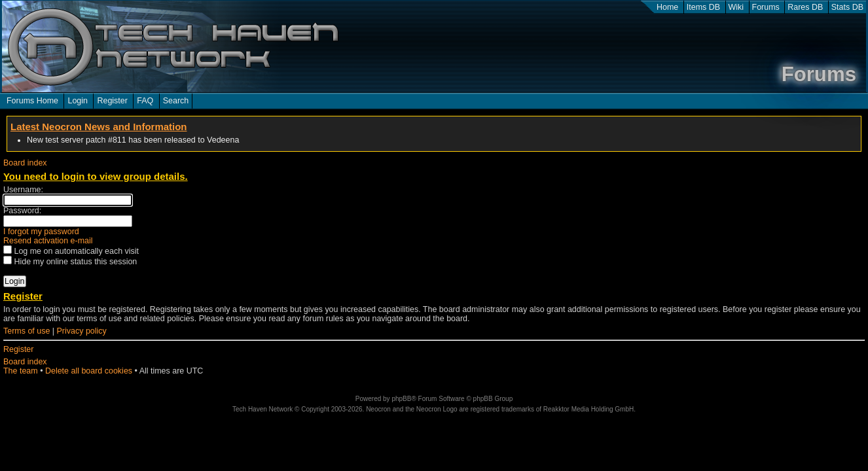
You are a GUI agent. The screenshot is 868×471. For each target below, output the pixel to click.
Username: (23, 190)
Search (176, 101)
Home (667, 7)
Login (78, 101)
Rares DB (805, 7)
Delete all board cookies (89, 371)
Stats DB (847, 7)
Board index (25, 163)
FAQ (145, 101)
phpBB (401, 399)
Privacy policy (82, 331)
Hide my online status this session (70, 262)
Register (112, 101)
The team (21, 371)
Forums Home (32, 101)
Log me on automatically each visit (71, 251)
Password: (22, 211)
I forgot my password (41, 232)
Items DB (703, 7)
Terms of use (27, 331)
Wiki (736, 7)
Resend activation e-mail (48, 241)
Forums (766, 7)
